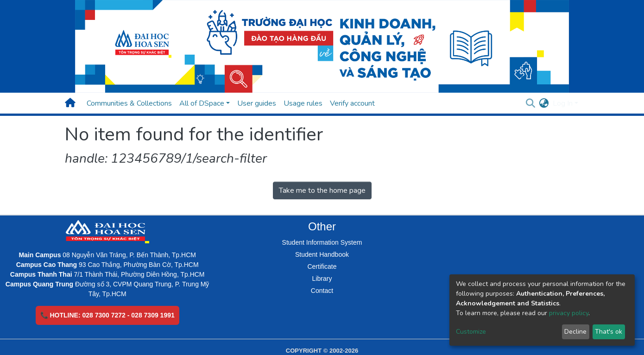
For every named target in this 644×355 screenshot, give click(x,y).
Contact (322, 291)
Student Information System (322, 242)
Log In (563, 103)
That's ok (609, 332)
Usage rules (303, 103)
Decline (575, 332)
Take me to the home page (322, 190)
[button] (544, 103)
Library (322, 279)
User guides (257, 103)
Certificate (322, 266)
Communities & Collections (129, 103)
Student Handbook (322, 254)
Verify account (352, 103)
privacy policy (569, 313)
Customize (471, 332)
